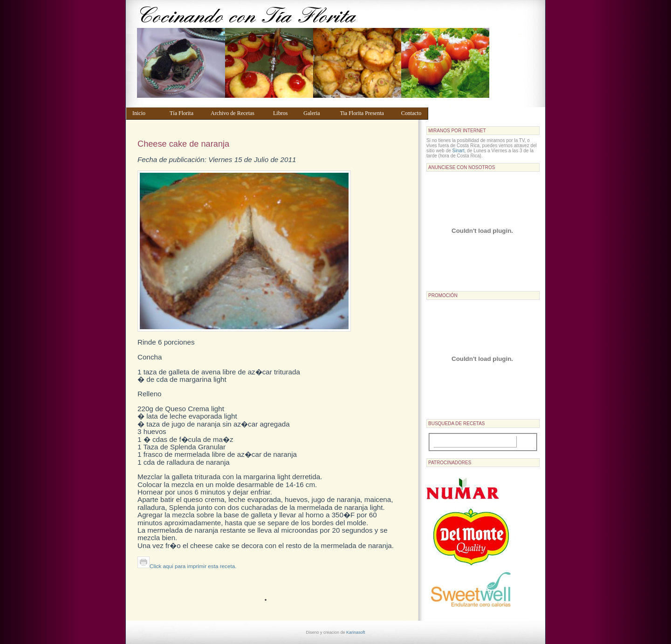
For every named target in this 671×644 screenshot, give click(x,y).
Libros (284, 113)
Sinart (459, 151)
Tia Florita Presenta (366, 113)
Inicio (147, 113)
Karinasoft (356, 632)
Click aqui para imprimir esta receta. (187, 566)
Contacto (413, 113)
